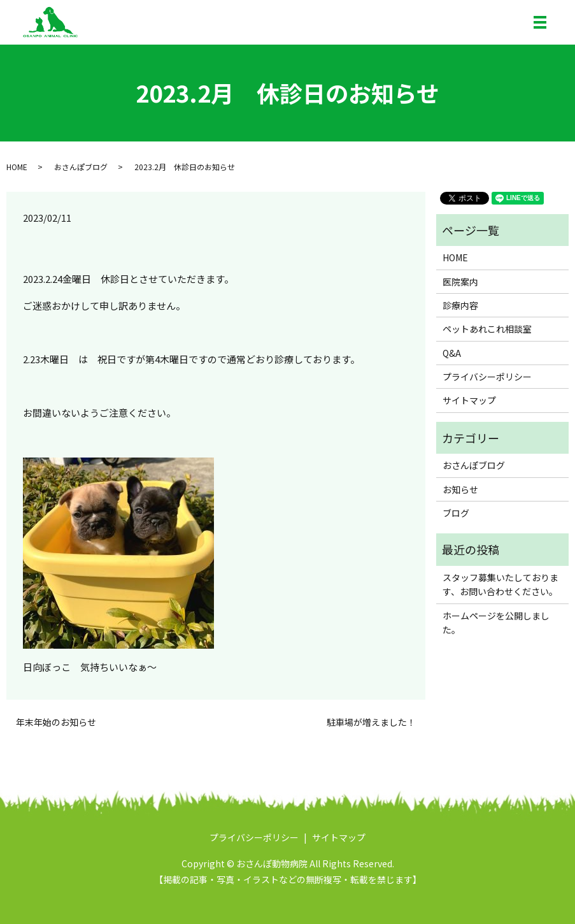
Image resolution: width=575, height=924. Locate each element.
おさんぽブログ (81, 167)
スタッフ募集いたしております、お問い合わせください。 (500, 584)
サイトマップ (469, 400)
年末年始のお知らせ (56, 722)
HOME (17, 167)
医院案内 (460, 282)
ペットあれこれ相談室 (487, 329)
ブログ (456, 513)
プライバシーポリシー (487, 377)
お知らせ (460, 489)
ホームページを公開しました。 (496, 623)
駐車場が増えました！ (371, 722)
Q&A (452, 353)
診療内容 (460, 305)
